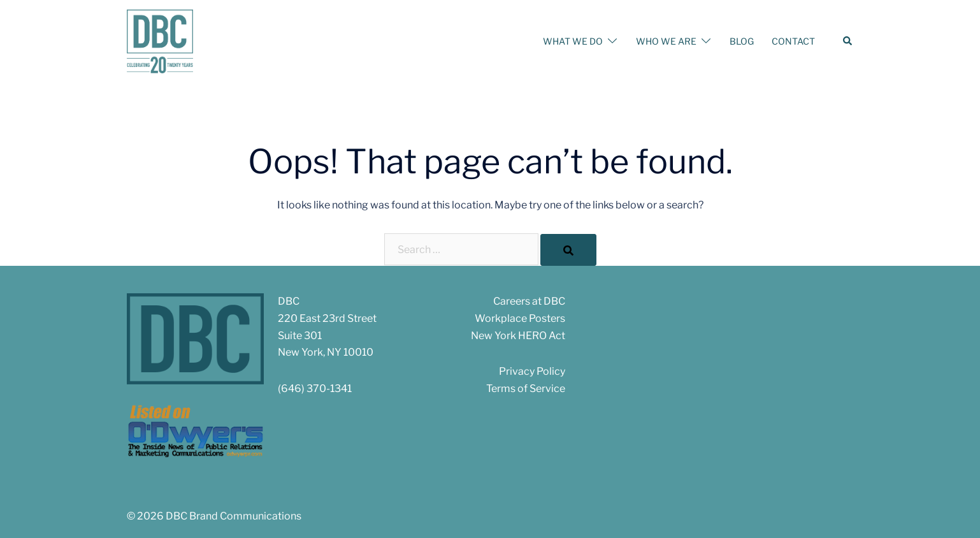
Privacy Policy (532, 371)
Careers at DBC (529, 301)
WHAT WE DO (573, 41)
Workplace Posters (520, 318)
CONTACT (793, 41)
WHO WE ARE (666, 41)
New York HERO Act (518, 336)
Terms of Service (526, 389)
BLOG (742, 41)
